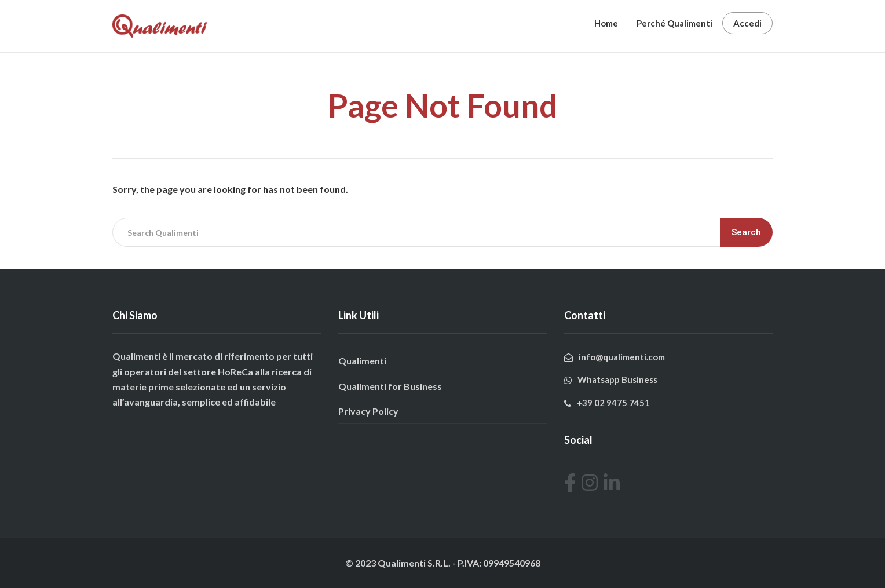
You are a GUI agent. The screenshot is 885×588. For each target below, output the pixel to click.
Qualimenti (362, 361)
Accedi (747, 23)
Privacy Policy (368, 411)
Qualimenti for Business (390, 386)
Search (746, 232)
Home (606, 23)
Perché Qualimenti (674, 23)
